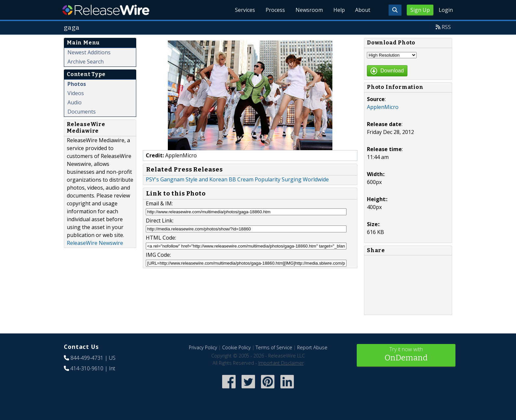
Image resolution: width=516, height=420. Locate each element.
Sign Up (420, 10)
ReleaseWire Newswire (95, 243)
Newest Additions (89, 52)
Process (275, 10)
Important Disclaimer (281, 363)
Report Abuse (312, 347)
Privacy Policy (203, 347)
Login (446, 10)
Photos (77, 84)
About (363, 10)
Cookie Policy (236, 347)
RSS (446, 27)
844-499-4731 (87, 358)
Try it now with (406, 355)
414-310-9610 (87, 368)
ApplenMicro (383, 107)
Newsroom (309, 10)
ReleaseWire (106, 10)
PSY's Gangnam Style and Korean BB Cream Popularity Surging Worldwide (237, 179)
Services (245, 10)
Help (339, 10)
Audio (75, 102)
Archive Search (86, 62)
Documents (82, 112)
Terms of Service (274, 347)
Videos (76, 93)
